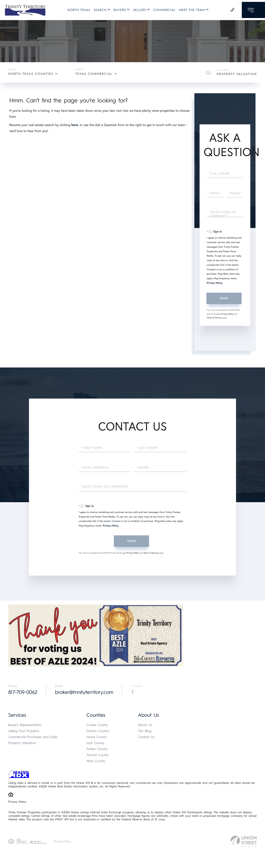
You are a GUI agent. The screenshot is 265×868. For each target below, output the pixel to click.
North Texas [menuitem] (78, 11)
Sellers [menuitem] (138, 11)
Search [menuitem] (99, 11)
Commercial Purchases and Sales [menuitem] (33, 737)
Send (224, 298)
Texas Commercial (94, 74)
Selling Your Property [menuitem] (24, 731)
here (75, 125)
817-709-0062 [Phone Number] (23, 692)
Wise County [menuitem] (96, 761)
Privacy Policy (215, 283)
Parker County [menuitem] (97, 749)
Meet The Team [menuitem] (191, 11)
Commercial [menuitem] (163, 11)
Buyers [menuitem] (119, 11)
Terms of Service (214, 318)
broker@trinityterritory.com (86, 692)
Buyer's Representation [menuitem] (25, 725)
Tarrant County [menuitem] (98, 755)
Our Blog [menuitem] (145, 731)
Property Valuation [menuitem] (22, 743)
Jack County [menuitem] (95, 743)
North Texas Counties (31, 74)
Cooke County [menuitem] (97, 725)
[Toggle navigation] (252, 11)
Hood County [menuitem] (97, 737)
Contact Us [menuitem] (146, 737)
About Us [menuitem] (145, 725)
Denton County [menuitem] (98, 731)
